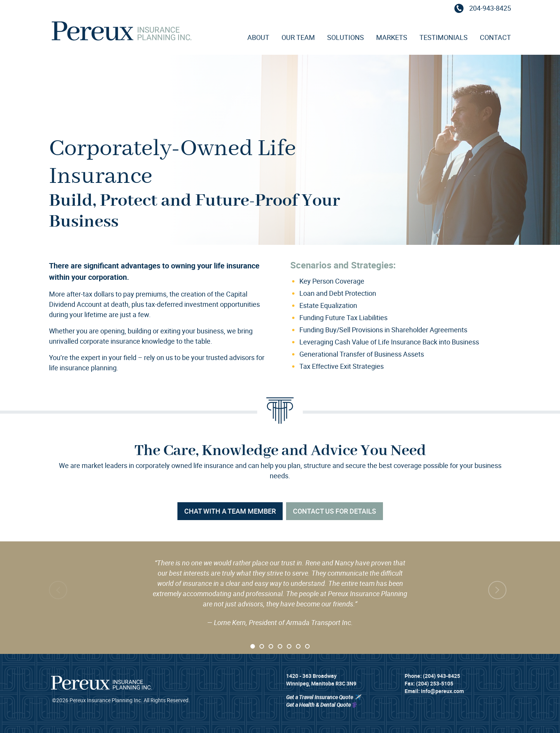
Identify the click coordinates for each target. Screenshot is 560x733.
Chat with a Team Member (230, 511)
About (258, 37)
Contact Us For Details (335, 511)
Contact (495, 37)
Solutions (346, 37)
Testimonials (444, 37)
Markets (392, 37)
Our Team (298, 37)
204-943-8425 (481, 8)
